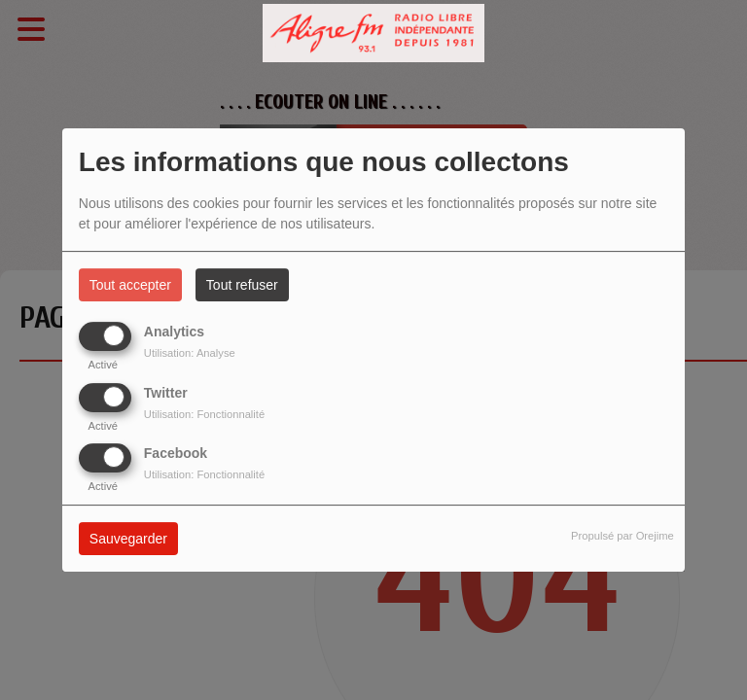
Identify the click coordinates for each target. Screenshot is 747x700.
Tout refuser (242, 285)
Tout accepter (130, 285)
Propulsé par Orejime (622, 536)
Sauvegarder (128, 539)
